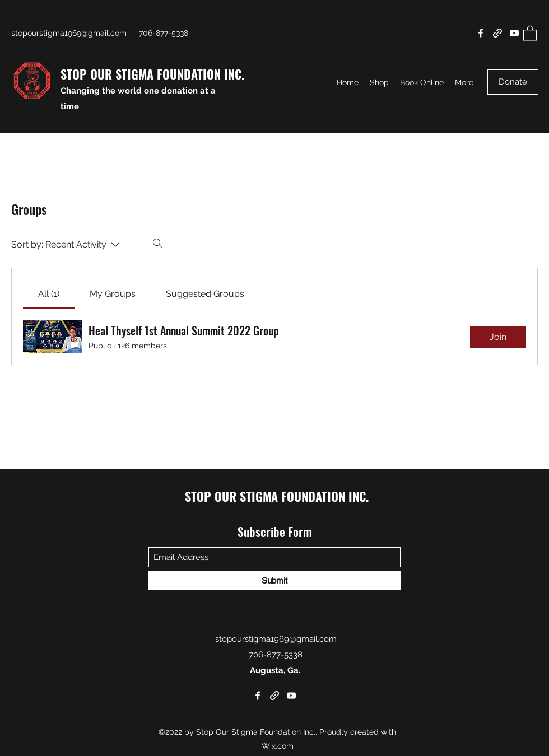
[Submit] (274, 580)
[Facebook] (481, 33)
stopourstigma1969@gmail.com (69, 33)
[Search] (157, 243)
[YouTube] (514, 33)
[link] (49, 294)
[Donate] (513, 82)
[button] (530, 33)
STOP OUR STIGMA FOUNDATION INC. (152, 74)
